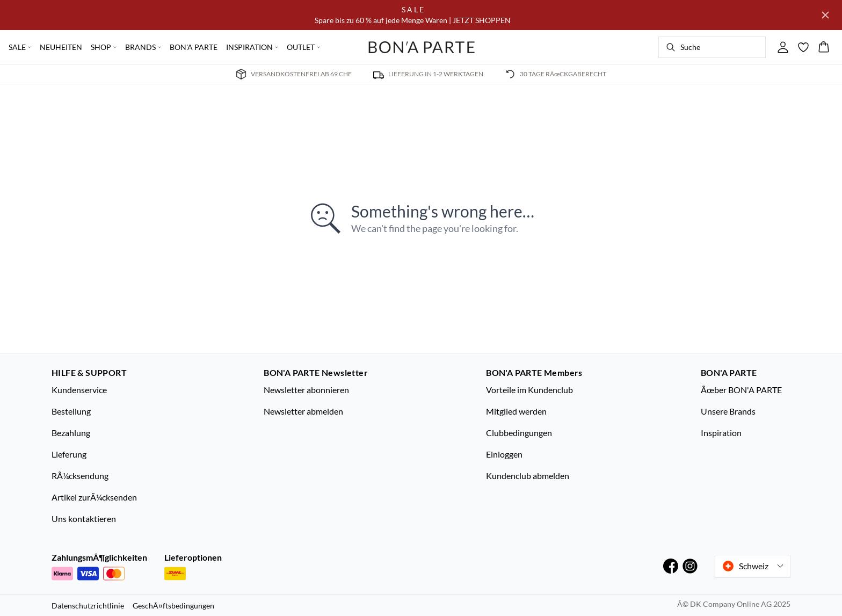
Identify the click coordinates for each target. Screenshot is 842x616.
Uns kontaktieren (84, 519)
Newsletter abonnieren (306, 390)
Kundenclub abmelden (528, 476)
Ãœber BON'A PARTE (741, 390)
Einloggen (504, 454)
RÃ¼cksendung (80, 476)
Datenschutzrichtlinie (88, 606)
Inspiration (721, 433)
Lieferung (69, 454)
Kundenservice (79, 390)
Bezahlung (71, 433)
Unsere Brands (728, 411)
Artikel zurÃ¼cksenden (94, 497)
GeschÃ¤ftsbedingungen (173, 606)
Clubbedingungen (519, 433)
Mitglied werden (516, 411)
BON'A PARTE (194, 47)
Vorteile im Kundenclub (529, 390)
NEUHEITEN (61, 47)
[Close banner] (825, 15)
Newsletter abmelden (303, 411)
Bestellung (71, 411)
